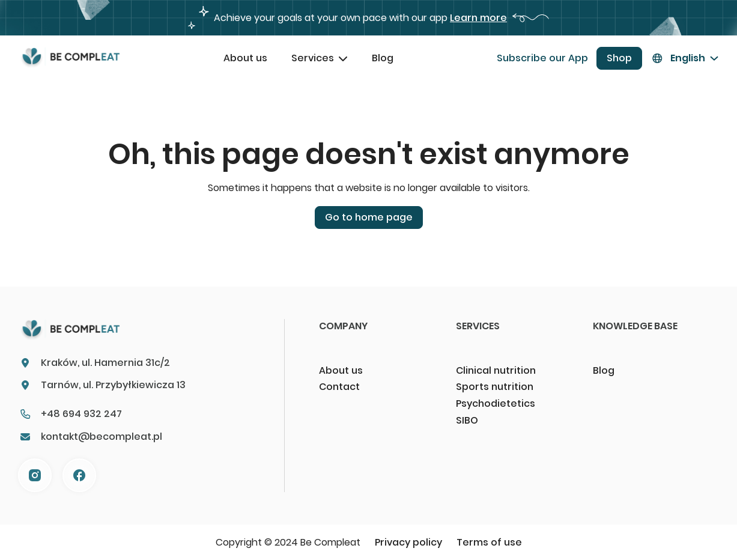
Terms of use (489, 542)
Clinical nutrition (496, 370)
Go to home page (369, 217)
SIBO (467, 420)
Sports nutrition (495, 387)
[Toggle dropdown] (343, 58)
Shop (619, 58)
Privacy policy (408, 542)
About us (245, 58)
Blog (383, 58)
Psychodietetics (496, 403)
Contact (339, 387)
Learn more (478, 18)
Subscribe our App (542, 58)
